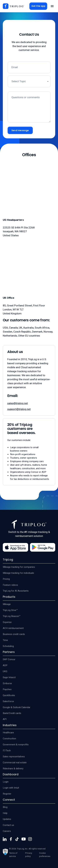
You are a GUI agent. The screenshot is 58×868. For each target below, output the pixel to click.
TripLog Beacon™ (12, 616)
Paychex (7, 689)
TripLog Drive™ (10, 610)
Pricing (6, 579)
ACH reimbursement (13, 628)
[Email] (29, 67)
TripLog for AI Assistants (16, 591)
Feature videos (10, 585)
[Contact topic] (29, 81)
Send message (20, 130)
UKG (5, 671)
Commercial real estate (15, 763)
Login (6, 782)
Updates (7, 819)
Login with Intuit (11, 788)
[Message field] (29, 107)
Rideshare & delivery (13, 769)
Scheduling (8, 646)
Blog (5, 807)
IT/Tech (7, 751)
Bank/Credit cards (12, 713)
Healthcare (8, 733)
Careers (7, 831)
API (5, 719)
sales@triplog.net (18, 403)
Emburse (7, 683)
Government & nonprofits (16, 745)
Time (5, 640)
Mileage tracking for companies (19, 567)
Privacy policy (29, 854)
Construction (9, 739)
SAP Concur (9, 659)
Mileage (7, 604)
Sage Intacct (9, 677)
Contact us (8, 825)
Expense (7, 622)
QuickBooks (9, 695)
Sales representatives (14, 757)
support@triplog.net (19, 409)
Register (7, 794)
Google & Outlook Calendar (17, 707)
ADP (5, 665)
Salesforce (8, 701)
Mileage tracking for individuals (18, 573)
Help (5, 813)
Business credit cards (14, 634)
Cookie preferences (45, 854)
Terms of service (13, 854)
